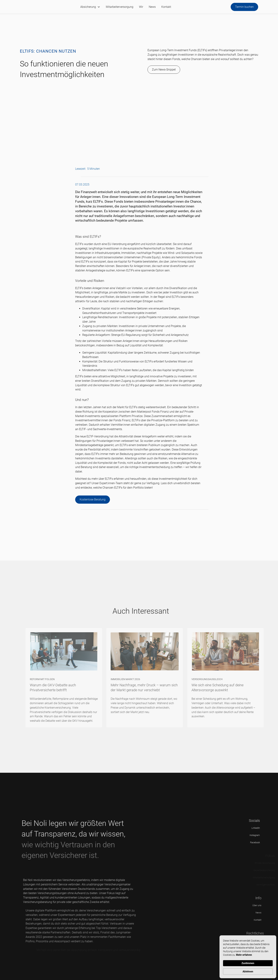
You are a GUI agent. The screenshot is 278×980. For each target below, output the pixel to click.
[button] (90, 7)
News (152, 7)
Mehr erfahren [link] (244, 955)
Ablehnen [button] (248, 971)
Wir (141, 7)
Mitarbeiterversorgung (120, 7)
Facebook (260, 842)
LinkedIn (261, 828)
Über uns (264, 905)
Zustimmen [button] (248, 963)
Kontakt (166, 7)
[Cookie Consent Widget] (248, 957)
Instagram (260, 835)
